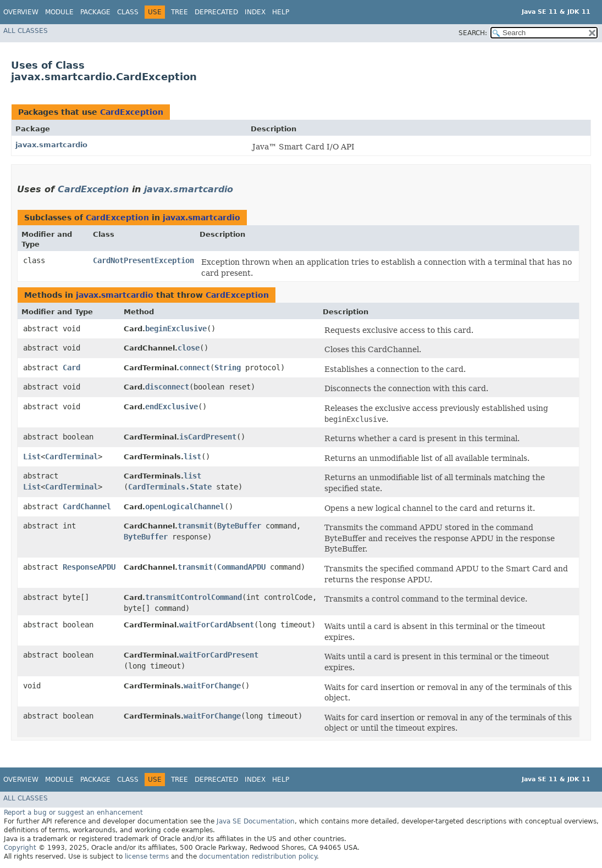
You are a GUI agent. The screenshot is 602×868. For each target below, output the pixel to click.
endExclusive (172, 407)
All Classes (26, 31)
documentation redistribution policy (258, 856)
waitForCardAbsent (217, 625)
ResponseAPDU (89, 567)
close (189, 348)
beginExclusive (176, 329)
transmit (195, 526)
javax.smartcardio (51, 145)
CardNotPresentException (143, 260)
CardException (132, 112)
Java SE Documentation (256, 821)
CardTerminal (71, 457)
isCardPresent (208, 437)
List (32, 457)
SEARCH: (473, 33)
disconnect (167, 387)
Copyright (20, 848)
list (192, 457)
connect (195, 368)
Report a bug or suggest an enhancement (73, 813)
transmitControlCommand (194, 597)
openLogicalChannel (185, 507)
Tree (180, 12)
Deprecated (216, 12)
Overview (21, 12)
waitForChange (212, 686)
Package (95, 12)
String (228, 368)
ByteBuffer (239, 526)
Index (255, 12)
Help (281, 12)
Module (59, 12)
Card (71, 368)
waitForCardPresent (219, 655)
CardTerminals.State (170, 487)
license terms (147, 856)
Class (128, 12)
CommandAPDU (241, 567)
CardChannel (87, 507)
